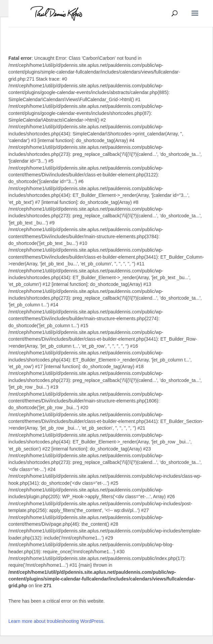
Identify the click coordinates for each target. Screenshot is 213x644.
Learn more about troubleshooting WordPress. (57, 621)
